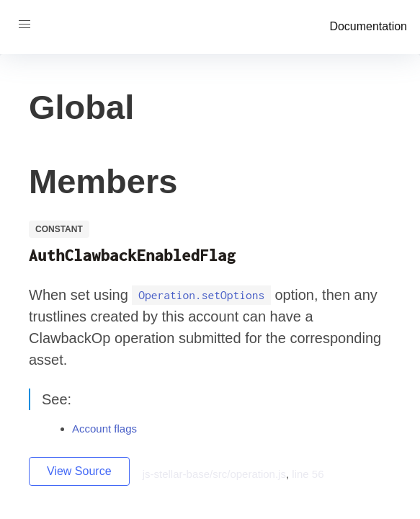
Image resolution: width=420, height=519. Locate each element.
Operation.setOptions (201, 296)
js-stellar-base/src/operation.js (214, 474)
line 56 (308, 474)
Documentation (368, 26)
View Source (79, 471)
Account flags (104, 429)
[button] (24, 25)
